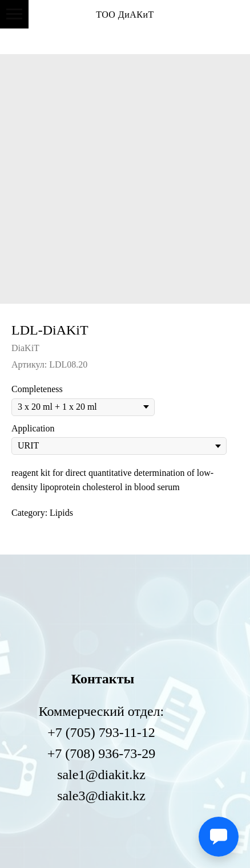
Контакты (103, 679)
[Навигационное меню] (14, 14)
